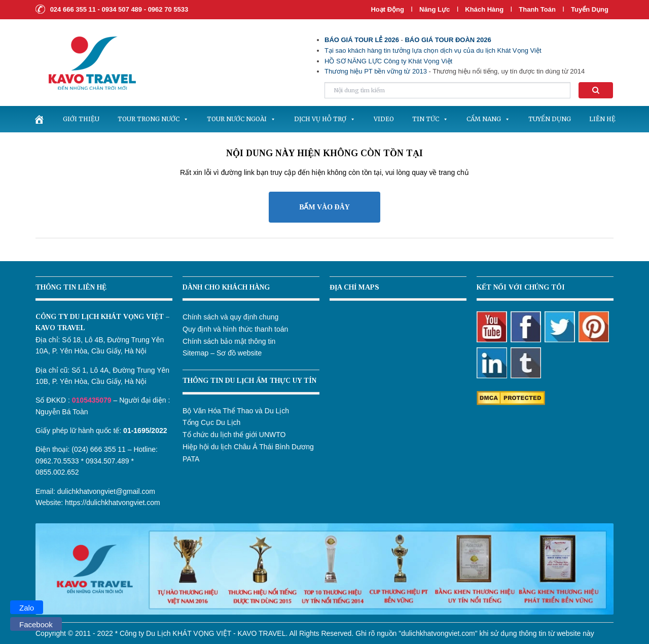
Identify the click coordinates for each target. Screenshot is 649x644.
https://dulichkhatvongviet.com (113, 503)
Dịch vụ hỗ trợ (325, 119)
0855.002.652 (57, 472)
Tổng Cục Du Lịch (211, 422)
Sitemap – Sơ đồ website (222, 353)
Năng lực (435, 9)
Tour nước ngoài (241, 119)
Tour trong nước (153, 119)
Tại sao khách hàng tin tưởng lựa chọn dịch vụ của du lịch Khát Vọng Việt (433, 50)
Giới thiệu (81, 119)
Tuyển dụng (590, 9)
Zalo (27, 608)
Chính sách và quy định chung (230, 317)
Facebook (36, 624)
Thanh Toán (538, 9)
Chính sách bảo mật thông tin (229, 341)
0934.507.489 (107, 461)
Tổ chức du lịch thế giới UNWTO (234, 435)
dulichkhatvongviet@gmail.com (106, 491)
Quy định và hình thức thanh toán (235, 329)
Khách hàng (484, 9)
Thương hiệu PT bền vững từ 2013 (376, 71)
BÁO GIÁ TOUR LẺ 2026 (362, 40)
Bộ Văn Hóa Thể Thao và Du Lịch (236, 411)
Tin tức (430, 119)
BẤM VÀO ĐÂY (324, 207)
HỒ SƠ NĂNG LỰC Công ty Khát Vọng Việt (388, 61)
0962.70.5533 (57, 461)
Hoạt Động (387, 9)
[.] (39, 119)
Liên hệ (602, 119)
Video (384, 119)
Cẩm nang (488, 119)
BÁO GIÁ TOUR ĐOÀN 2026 (448, 40)
